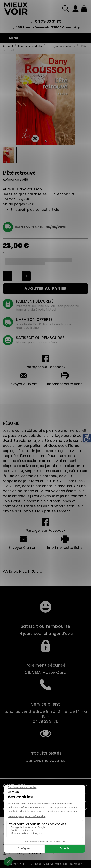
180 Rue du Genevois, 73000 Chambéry (48, 27)
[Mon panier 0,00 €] (84, 9)
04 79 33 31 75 (48, 21)
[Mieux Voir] (16, 8)
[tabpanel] (45, 99)
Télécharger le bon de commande (35, 853)
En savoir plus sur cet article (35, 210)
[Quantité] (17, 276)
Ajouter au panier (46, 288)
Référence (11, 180)
